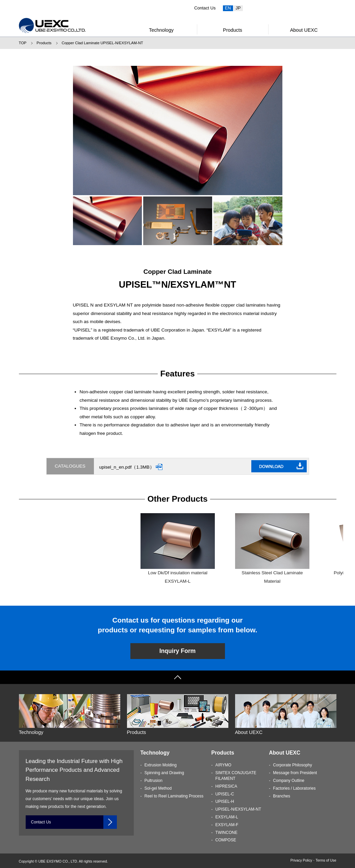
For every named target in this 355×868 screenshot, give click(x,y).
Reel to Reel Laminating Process (174, 796)
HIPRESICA (226, 786)
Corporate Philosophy (292, 765)
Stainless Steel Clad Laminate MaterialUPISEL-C (272, 553)
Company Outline (289, 781)
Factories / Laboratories (294, 788)
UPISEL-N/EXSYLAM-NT (238, 809)
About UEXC (304, 30)
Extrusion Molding (161, 765)
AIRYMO (223, 765)
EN (228, 8)
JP (238, 8)
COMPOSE (226, 840)
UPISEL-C (225, 794)
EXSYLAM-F (227, 825)
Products (233, 30)
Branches (282, 796)
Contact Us (205, 8)
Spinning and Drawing (164, 773)
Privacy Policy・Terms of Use (313, 860)
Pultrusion (154, 781)
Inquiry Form (178, 651)
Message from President (295, 773)
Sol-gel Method (158, 788)
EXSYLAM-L (227, 817)
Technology (161, 30)
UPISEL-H (225, 801)
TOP (23, 43)
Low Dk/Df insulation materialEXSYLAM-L (178, 548)
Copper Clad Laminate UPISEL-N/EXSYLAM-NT (102, 43)
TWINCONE (226, 833)
